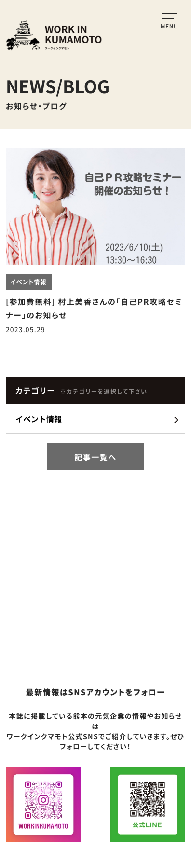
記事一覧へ (95, 457)
